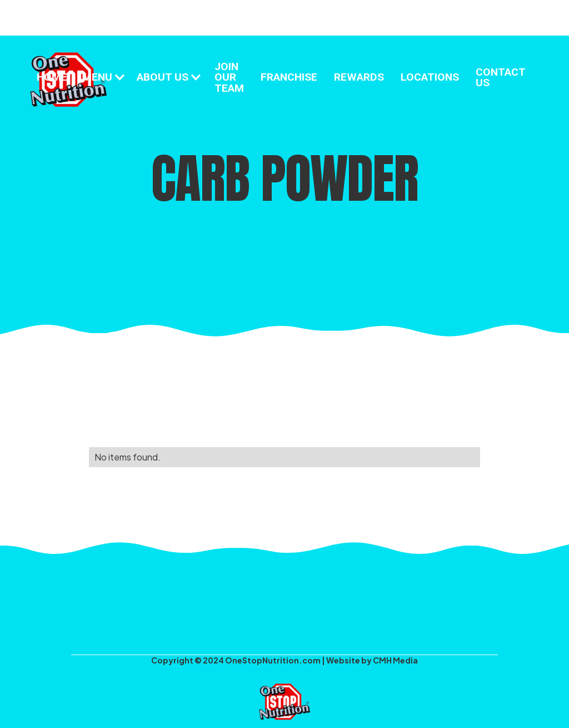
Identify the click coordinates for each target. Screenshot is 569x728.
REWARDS (359, 77)
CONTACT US (500, 77)
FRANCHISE (289, 77)
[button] (103, 77)
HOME (52, 77)
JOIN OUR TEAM (229, 77)
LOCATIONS (430, 77)
